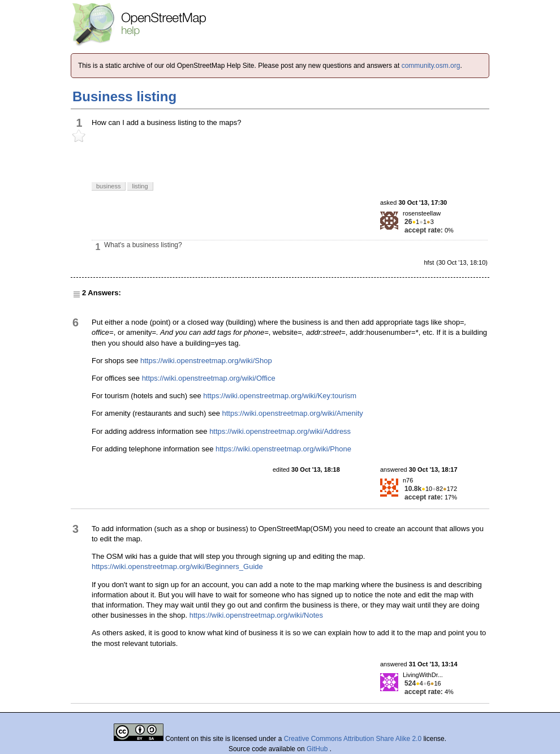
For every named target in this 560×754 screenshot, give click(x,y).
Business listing (124, 96)
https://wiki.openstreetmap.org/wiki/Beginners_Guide (177, 566)
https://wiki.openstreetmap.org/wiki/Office (209, 378)
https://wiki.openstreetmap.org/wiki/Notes (256, 615)
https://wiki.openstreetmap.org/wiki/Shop (206, 361)
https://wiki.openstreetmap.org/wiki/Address (280, 431)
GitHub (318, 749)
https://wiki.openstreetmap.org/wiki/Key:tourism (280, 396)
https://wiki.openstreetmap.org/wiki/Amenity (293, 413)
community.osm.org (431, 66)
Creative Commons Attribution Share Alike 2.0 (353, 739)
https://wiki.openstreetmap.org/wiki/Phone (283, 449)
